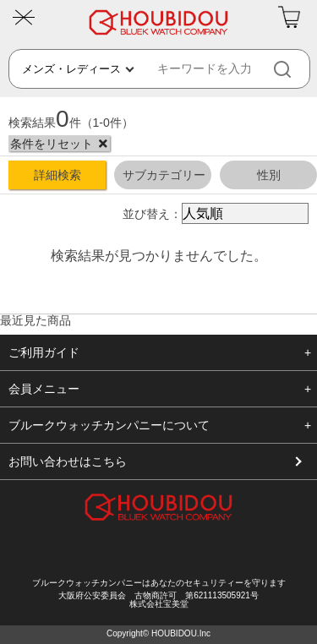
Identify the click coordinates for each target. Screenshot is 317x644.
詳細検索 (57, 175)
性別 (269, 175)
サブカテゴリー (164, 175)
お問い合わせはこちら (68, 461)
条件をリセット (52, 144)
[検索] (296, 69)
